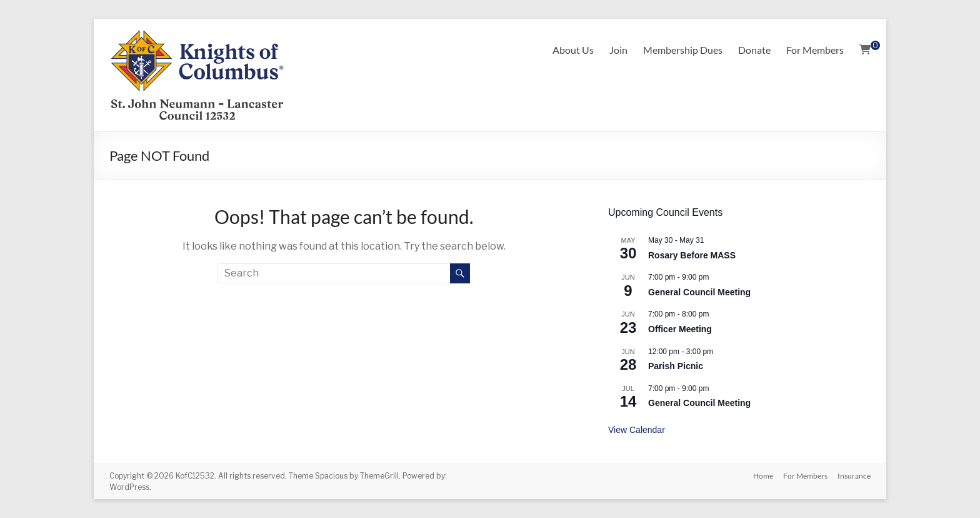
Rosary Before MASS (692, 255)
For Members (815, 50)
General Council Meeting (699, 292)
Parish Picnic (676, 366)
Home (763, 476)
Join (618, 50)
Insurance (854, 476)
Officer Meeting (680, 329)
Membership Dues (683, 50)
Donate (754, 50)
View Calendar (637, 430)
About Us (573, 50)
